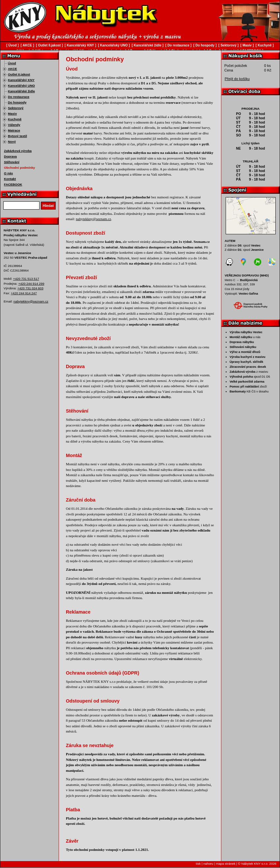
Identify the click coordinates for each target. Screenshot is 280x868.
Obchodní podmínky (19, 168)
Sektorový (16, 108)
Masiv (12, 114)
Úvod (12, 63)
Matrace (14, 130)
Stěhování (12, 162)
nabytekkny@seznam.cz (31, 301)
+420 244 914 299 (31, 284)
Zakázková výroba (18, 151)
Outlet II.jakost (19, 74)
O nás (8, 173)
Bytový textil (17, 136)
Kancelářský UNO (21, 86)
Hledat (48, 206)
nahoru (208, 864)
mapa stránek (225, 864)
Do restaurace (19, 97)
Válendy (14, 125)
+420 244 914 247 (24, 293)
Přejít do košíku (237, 79)
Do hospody (17, 102)
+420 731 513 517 (26, 279)
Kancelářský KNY (21, 80)
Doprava (10, 156)
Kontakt (10, 179)
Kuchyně (15, 119)
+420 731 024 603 (30, 288)
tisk (198, 864)
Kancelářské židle (21, 91)
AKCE (13, 69)
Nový (12, 142)
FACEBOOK (13, 184)
